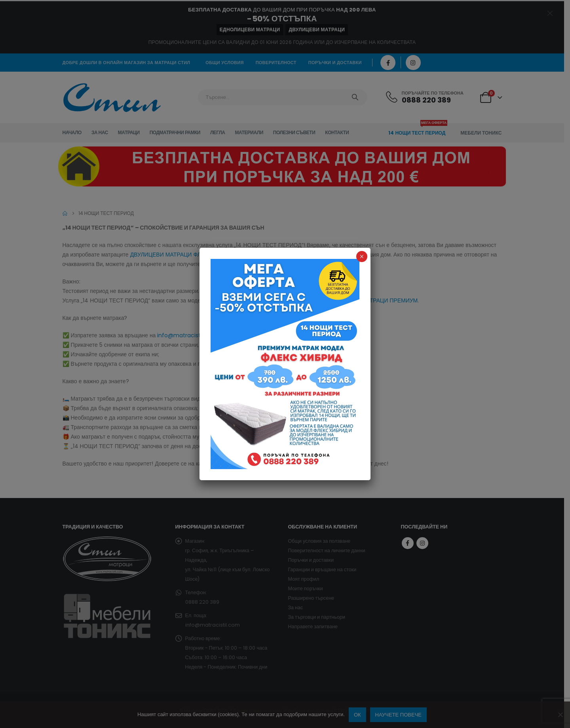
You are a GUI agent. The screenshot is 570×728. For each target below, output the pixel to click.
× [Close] (362, 257)
